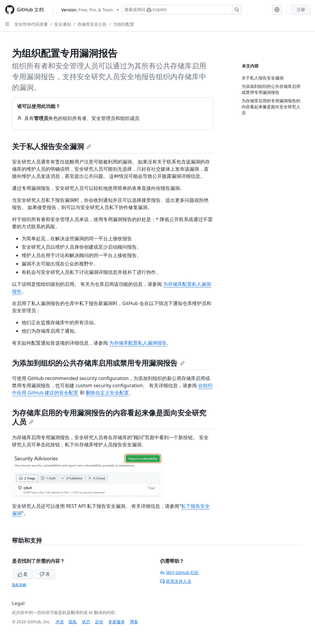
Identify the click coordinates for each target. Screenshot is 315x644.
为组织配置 (124, 24)
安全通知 (63, 24)
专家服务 (117, 622)
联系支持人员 (176, 581)
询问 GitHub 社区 (180, 572)
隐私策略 (19, 585)
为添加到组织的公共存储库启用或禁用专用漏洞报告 (98, 363)
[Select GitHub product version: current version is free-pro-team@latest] (90, 10)
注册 (301, 9)
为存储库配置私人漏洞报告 (138, 343)
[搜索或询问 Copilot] (182, 10)
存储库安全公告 (92, 24)
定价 (99, 622)
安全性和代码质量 (31, 24)
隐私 (73, 622)
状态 (86, 622)
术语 (60, 622)
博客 (134, 622)
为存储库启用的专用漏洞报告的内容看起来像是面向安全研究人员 (109, 417)
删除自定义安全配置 (107, 393)
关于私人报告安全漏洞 (52, 146)
